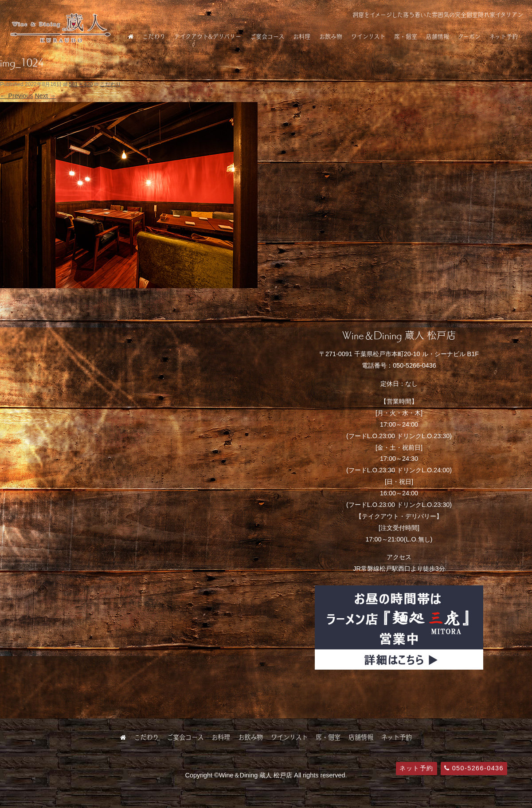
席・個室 (406, 36)
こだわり (154, 36)
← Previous (16, 96)
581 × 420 (81, 84)
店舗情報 (438, 36)
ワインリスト (368, 36)
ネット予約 (504, 36)
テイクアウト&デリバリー (208, 36)
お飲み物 (331, 36)
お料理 (302, 36)
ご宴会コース (267, 36)
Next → (45, 96)
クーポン (469, 36)
